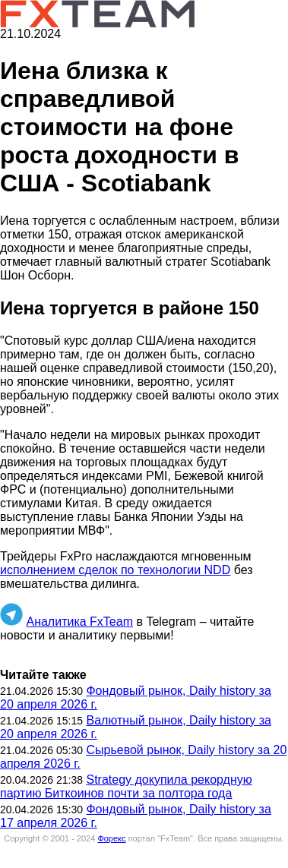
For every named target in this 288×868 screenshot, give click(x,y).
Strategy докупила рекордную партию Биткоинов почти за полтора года (126, 786)
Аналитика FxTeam (79, 622)
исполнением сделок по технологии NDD (115, 570)
